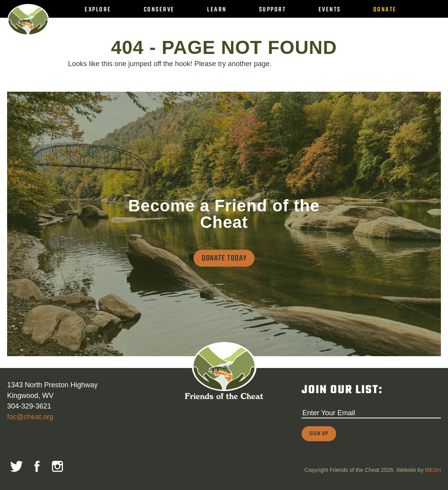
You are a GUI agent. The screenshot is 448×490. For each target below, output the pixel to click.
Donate (385, 10)
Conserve (159, 10)
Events (330, 10)
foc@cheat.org (30, 417)
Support (273, 10)
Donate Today (224, 258)
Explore (98, 10)
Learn (217, 10)
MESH (433, 470)
